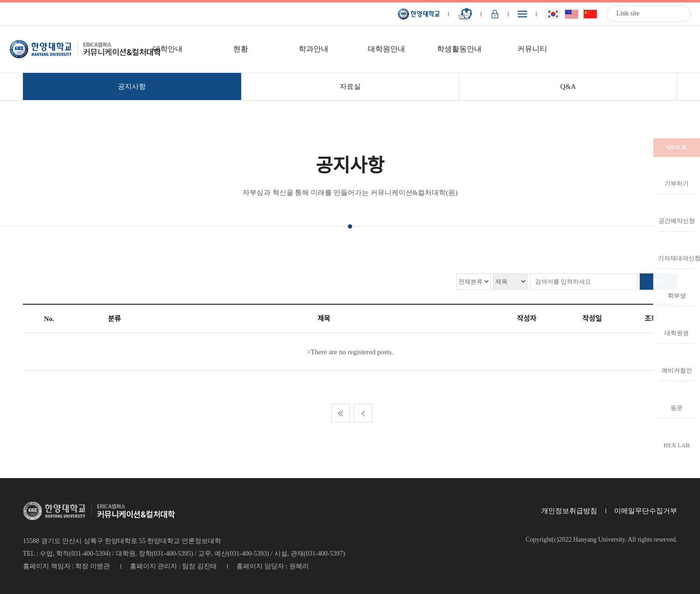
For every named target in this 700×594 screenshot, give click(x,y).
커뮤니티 (532, 49)
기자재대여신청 (677, 258)
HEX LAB (677, 445)
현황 (241, 49)
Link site (628, 13)
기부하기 (677, 183)
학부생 (677, 295)
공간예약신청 (677, 221)
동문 (677, 408)
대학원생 (677, 333)
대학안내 (168, 49)
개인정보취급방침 (569, 511)
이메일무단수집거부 (646, 511)
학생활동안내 (459, 49)
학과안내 (314, 49)
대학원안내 (386, 49)
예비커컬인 (677, 370)
